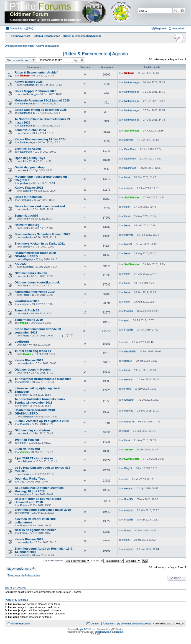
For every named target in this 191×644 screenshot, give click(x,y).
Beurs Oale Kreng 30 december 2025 (41, 110)
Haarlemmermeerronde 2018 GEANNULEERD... (35, 412)
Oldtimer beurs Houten (31, 273)
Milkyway (28, 259)
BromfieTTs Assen (28, 149)
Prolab (24, 323)
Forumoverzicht (21, 624)
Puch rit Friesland (27, 449)
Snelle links (16, 28)
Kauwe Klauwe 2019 (29, 360)
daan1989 (130, 351)
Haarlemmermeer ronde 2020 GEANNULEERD (35, 255)
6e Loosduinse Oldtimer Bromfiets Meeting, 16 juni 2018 (39, 490)
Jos (24, 161)
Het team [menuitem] (110, 624)
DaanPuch (26, 152)
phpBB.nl (119, 632)
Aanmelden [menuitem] (179, 28)
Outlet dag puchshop (30, 167)
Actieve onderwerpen (48, 46)
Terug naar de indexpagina (24, 576)
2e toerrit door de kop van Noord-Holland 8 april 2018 (38, 500)
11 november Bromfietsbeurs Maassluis (43, 379)
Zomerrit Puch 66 (27, 310)
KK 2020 (20, 264)
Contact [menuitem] (95, 624)
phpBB (84, 629)
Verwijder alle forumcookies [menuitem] (136, 624)
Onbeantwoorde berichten (19, 46)
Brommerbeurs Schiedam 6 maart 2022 (42, 234)
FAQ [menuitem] (31, 28)
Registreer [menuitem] (161, 28)
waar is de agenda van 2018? (35, 530)
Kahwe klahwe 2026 (29, 82)
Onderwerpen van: (67, 561)
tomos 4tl (129, 422)
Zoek (176, 11)
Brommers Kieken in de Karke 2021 (40, 244)
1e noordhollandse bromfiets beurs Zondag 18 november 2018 (40, 401)
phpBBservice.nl (103, 632)
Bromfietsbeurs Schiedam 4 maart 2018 (43, 510)
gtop (127, 320)
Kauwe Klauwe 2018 (29, 539)
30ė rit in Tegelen (27, 440)
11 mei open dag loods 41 (33, 351)
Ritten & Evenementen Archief (36, 72)
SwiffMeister (132, 131)
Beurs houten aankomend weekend (40, 206)
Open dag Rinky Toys (30, 158)
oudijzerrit (22, 342)
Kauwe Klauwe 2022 (29, 188)
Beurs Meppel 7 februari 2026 (35, 91)
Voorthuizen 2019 (27, 301)
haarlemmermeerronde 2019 (35, 292)
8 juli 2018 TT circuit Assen (34, 458)
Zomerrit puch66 (26, 216)
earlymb (129, 140)
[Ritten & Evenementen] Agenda (95, 54)
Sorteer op (107, 561)
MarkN (26, 247)
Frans (26, 295)
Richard (25, 76)
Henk (25, 170)
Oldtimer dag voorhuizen (32, 430)
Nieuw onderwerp (19, 60)
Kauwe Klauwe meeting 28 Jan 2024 (40, 139)
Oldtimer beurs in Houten (33, 370)
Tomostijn (25, 200)
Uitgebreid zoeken (182, 11)
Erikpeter (129, 400)
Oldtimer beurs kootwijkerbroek (37, 282)
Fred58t (129, 330)
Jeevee (27, 354)
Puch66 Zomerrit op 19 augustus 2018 (42, 421)
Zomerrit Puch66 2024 (30, 130)
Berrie (26, 133)
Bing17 (128, 361)
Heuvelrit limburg (27, 225)
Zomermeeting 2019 (29, 320)
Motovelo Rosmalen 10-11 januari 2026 (42, 100)
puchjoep (25, 183)
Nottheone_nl (30, 85)
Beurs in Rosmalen (28, 197)
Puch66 (129, 311)
